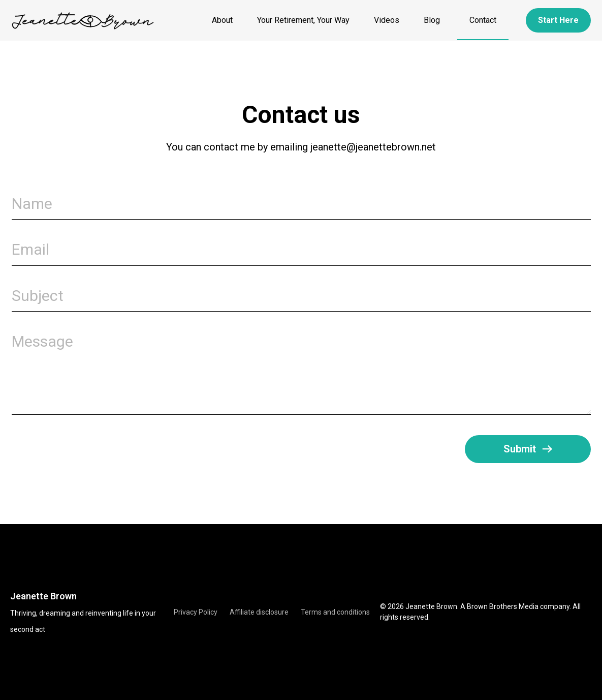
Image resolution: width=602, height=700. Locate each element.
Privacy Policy (196, 612)
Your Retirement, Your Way (303, 20)
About (222, 20)
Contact (483, 20)
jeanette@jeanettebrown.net (373, 147)
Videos (387, 20)
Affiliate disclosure (259, 612)
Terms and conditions (335, 612)
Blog (434, 20)
